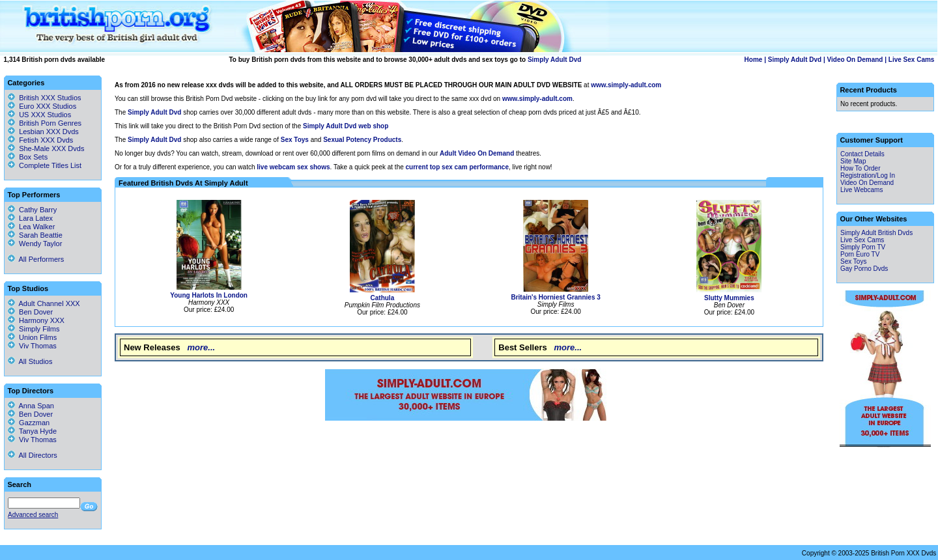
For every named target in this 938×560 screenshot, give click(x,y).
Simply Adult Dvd (554, 60)
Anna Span (31, 406)
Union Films (32, 337)
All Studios (30, 361)
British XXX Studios (50, 98)
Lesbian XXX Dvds (49, 132)
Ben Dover (30, 312)
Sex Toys (853, 261)
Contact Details (862, 154)
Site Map (853, 161)
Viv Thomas (32, 346)
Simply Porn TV (863, 247)
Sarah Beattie (35, 235)
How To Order (860, 168)
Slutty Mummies (729, 298)
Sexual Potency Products (362, 140)
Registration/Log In (868, 175)
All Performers (36, 259)
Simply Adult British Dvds (876, 233)
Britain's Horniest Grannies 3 (555, 297)
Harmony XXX (36, 320)
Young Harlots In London (209, 295)
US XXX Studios (45, 115)
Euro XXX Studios (48, 106)
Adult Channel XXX (44, 303)
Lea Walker (31, 227)
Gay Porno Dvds (864, 269)
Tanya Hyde (32, 431)
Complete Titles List (45, 165)
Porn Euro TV (860, 254)
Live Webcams (861, 190)
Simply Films (34, 329)
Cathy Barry (32, 210)
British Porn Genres (50, 123)
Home (754, 60)
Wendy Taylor (35, 244)
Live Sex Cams (912, 60)
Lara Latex (30, 218)
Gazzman (29, 423)
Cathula (383, 298)
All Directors (33, 455)
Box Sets (33, 157)
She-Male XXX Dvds (51, 148)
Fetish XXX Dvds (46, 140)
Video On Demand (855, 60)
